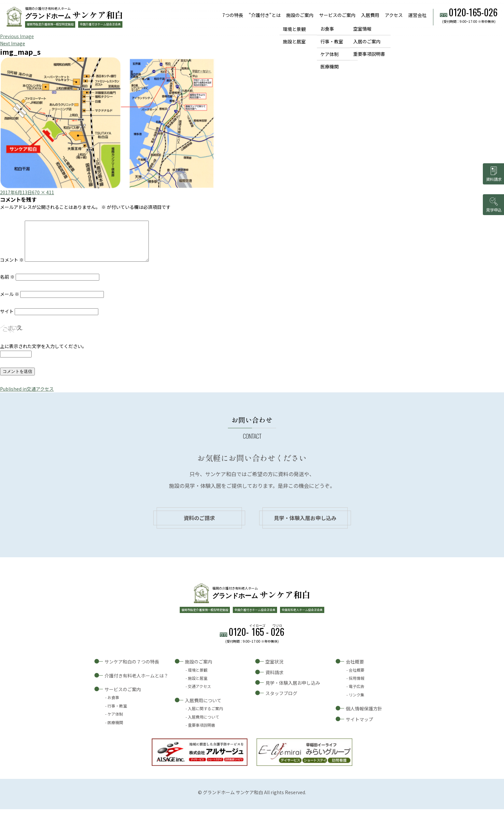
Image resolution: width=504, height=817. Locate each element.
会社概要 (355, 669)
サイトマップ (359, 727)
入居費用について (203, 708)
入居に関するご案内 (205, 716)
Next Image (13, 43)
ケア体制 (329, 54)
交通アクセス (199, 694)
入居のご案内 (367, 41)
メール (10, 302)
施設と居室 (294, 41)
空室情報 (362, 29)
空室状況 (274, 669)
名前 (7, 284)
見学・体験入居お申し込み (305, 526)
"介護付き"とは (265, 15)
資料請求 (274, 680)
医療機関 (329, 67)
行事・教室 (332, 41)
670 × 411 (43, 192)
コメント (12, 268)
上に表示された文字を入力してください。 (43, 354)
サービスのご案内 (337, 15)
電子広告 (357, 694)
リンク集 (357, 702)
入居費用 (370, 15)
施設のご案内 (300, 15)
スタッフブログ (281, 701)
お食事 (327, 29)
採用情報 (357, 686)
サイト (7, 319)
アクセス (394, 15)
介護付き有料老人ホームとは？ (136, 683)
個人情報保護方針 (364, 716)
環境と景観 (294, 29)
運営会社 (417, 15)
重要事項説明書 (369, 54)
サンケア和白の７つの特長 (132, 669)
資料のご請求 (199, 526)
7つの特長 (233, 15)
